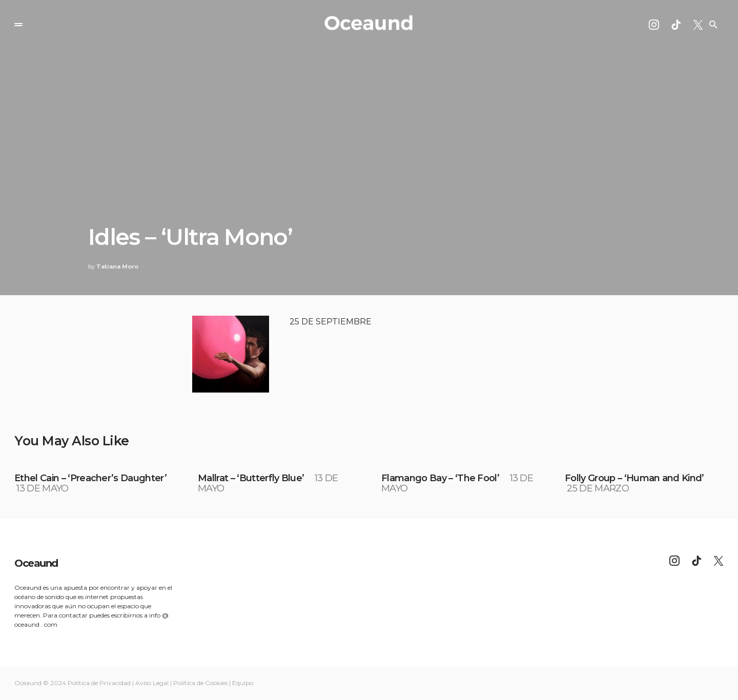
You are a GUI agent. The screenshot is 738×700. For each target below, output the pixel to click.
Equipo (243, 683)
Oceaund (36, 563)
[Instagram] (654, 25)
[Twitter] (698, 25)
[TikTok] (676, 25)
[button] (18, 25)
